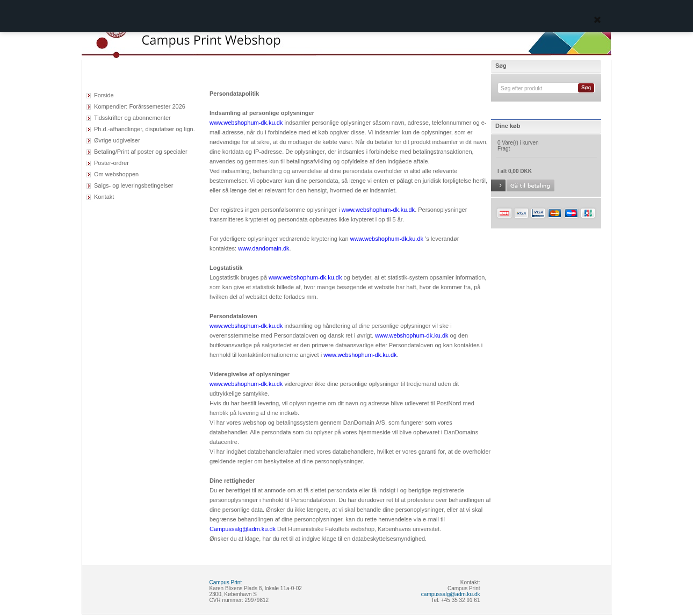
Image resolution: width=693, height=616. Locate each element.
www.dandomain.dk (264, 248)
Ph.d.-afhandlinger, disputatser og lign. (145, 129)
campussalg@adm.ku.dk (451, 594)
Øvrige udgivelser (117, 140)
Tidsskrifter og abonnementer (132, 118)
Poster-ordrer (111, 163)
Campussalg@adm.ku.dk (243, 529)
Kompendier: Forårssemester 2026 (140, 106)
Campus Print (226, 582)
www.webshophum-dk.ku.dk (246, 123)
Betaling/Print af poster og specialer (141, 152)
